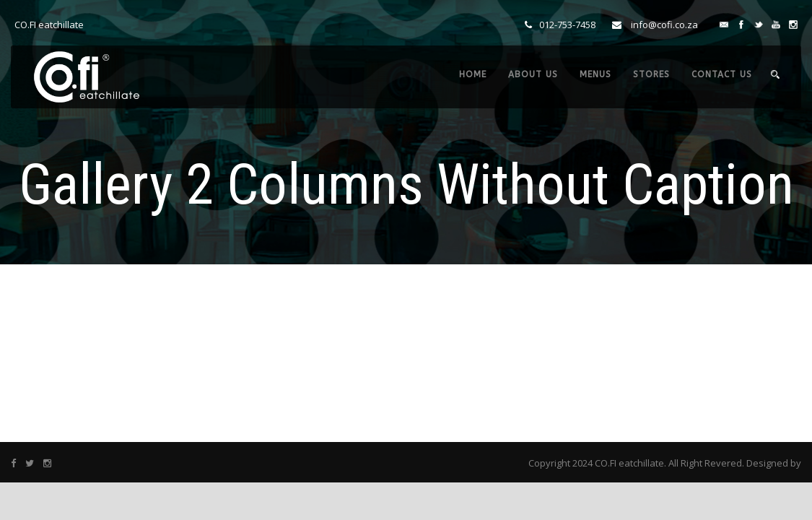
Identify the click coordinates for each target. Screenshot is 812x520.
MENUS (595, 74)
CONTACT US (722, 74)
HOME (473, 74)
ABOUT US (533, 74)
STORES (651, 74)
